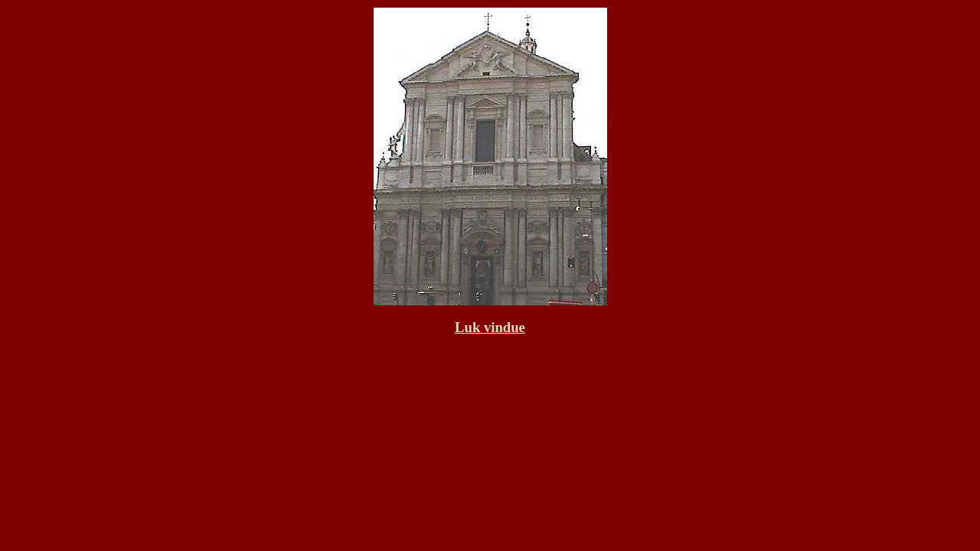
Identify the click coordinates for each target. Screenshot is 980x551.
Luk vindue (490, 327)
